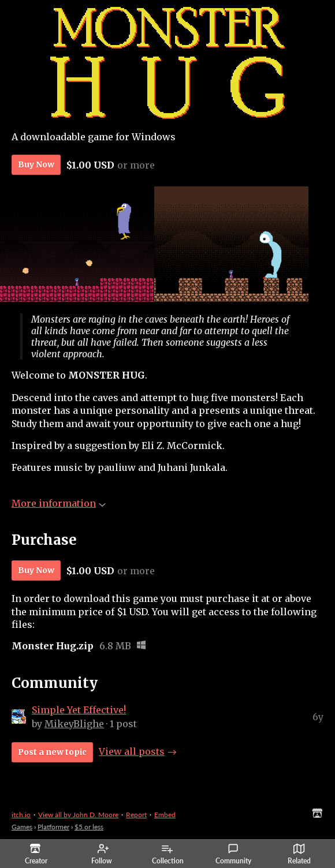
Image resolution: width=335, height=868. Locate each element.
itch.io (21, 815)
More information (59, 503)
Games (22, 827)
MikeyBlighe (74, 724)
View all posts (132, 751)
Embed (165, 815)
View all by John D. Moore (78, 815)
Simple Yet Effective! (79, 710)
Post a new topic (52, 752)
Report (136, 815)
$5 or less (89, 827)
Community (233, 854)
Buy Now (36, 164)
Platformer (53, 827)
